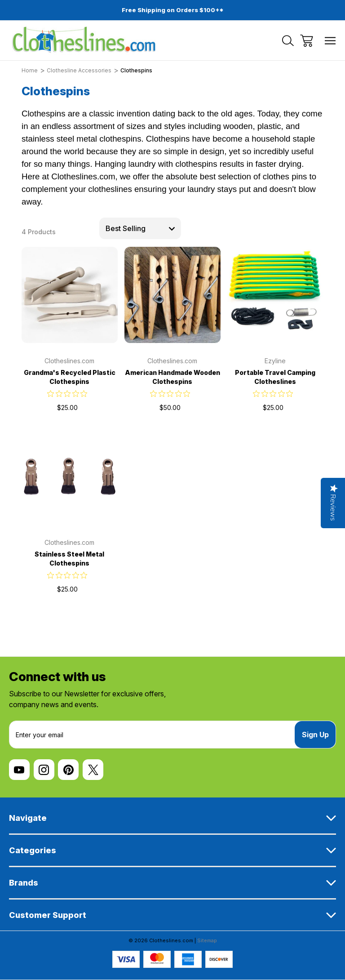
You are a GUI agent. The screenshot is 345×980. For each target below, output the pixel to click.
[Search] (288, 41)
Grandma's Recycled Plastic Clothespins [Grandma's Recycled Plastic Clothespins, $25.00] (70, 377)
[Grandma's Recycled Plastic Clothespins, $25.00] (70, 295)
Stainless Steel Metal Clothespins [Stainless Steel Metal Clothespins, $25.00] (69, 559)
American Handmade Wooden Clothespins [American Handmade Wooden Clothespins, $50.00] (172, 377)
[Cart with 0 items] (307, 41)
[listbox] (140, 228)
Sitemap (207, 940)
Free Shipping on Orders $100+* (173, 10)
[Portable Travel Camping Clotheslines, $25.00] (275, 295)
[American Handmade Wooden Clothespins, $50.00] (172, 295)
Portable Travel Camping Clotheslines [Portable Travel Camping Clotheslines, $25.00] (275, 377)
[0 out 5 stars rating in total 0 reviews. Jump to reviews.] (69, 393)
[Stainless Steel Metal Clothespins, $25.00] (70, 477)
